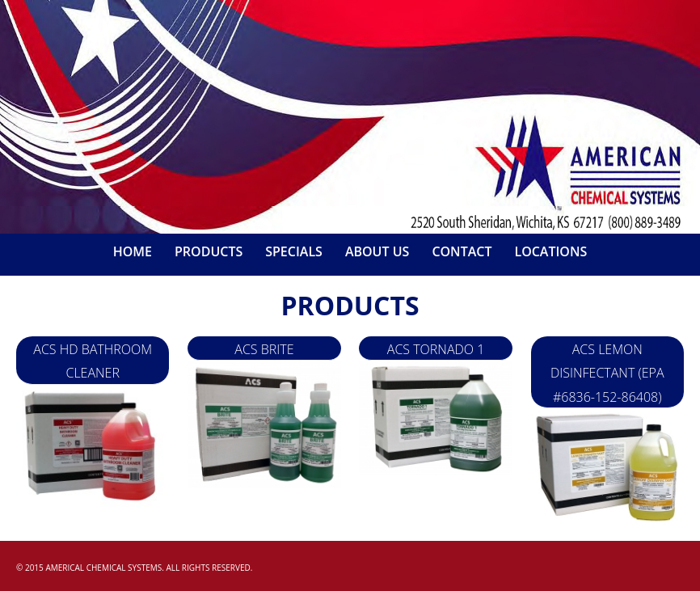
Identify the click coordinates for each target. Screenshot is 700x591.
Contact (462, 251)
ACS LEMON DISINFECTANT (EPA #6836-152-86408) (607, 373)
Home (133, 251)
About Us (377, 251)
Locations (550, 251)
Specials (294, 251)
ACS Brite (264, 349)
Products (209, 251)
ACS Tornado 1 (436, 349)
